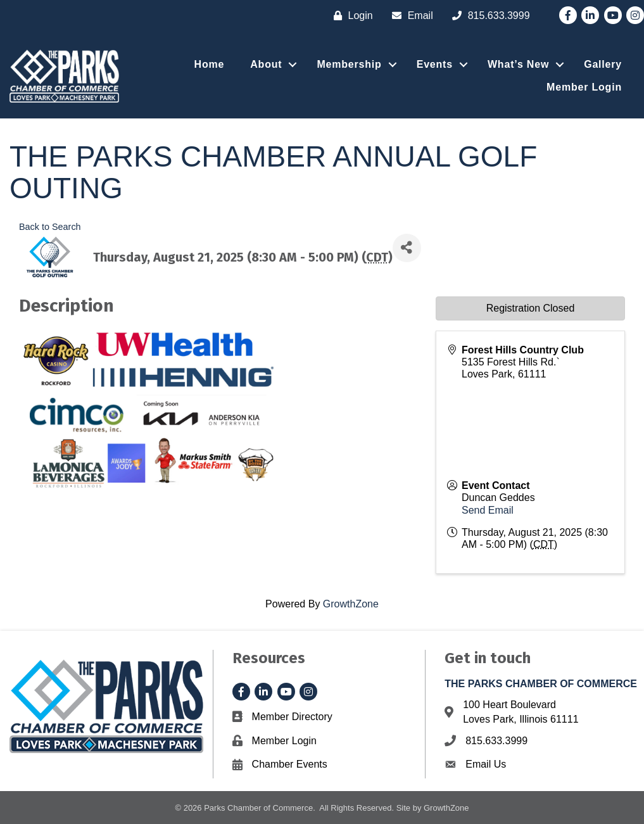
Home (210, 64)
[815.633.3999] (488, 16)
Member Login (584, 87)
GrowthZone (351, 604)
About (266, 64)
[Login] (350, 16)
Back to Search (50, 227)
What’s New (518, 64)
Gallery (603, 64)
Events (435, 64)
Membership (349, 64)
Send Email (488, 510)
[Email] (409, 16)
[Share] (407, 248)
